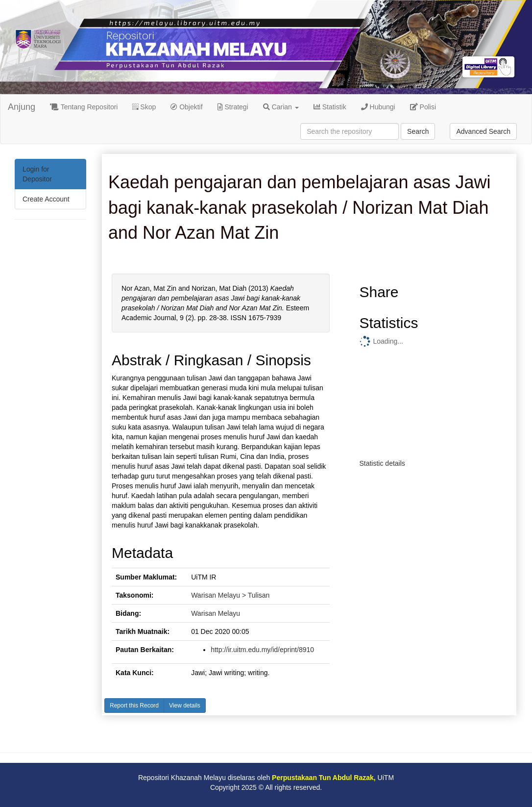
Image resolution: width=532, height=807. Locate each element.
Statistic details (382, 463)
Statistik (330, 107)
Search (418, 131)
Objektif (186, 107)
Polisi (423, 107)
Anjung (22, 107)
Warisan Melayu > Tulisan (230, 595)
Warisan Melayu (216, 613)
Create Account (46, 199)
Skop (144, 107)
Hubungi (378, 107)
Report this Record (134, 706)
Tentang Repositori (84, 107)
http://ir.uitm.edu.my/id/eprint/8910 (262, 650)
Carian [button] (281, 107)
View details (185, 706)
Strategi (233, 107)
